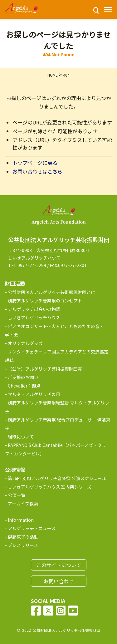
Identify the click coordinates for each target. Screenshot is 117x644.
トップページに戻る (35, 163)
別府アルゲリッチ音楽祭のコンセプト (45, 301)
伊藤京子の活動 (23, 537)
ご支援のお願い (23, 377)
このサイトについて (59, 565)
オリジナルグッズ (25, 343)
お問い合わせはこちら (37, 171)
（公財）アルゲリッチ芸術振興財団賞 (45, 369)
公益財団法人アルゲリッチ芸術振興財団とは (51, 292)
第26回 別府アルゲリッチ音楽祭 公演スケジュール (57, 478)
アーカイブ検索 (23, 504)
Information (21, 520)
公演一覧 (17, 495)
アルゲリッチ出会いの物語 (34, 309)
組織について (21, 437)
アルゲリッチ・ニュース (32, 528)
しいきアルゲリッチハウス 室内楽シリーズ (50, 487)
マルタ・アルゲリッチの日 (34, 394)
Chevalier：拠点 (24, 386)
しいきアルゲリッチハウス (34, 317)
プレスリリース (23, 545)
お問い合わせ (59, 581)
